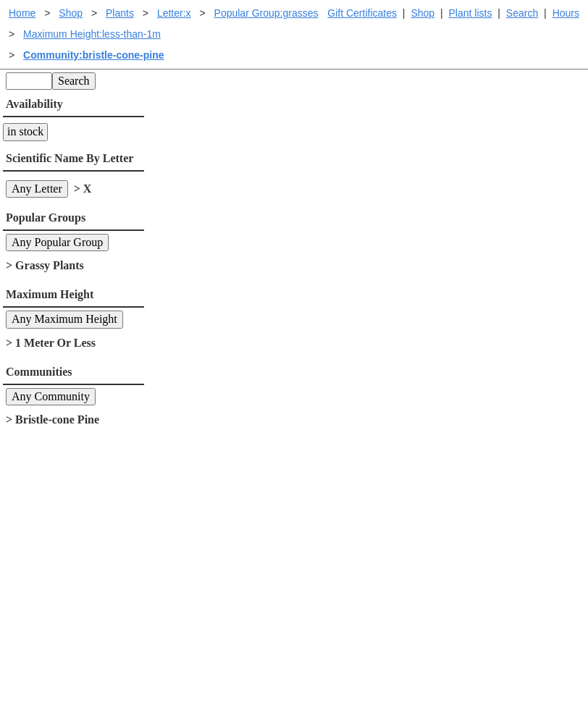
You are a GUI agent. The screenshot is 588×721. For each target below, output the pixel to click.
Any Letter (37, 189)
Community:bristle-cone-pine (93, 55)
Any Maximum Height (64, 319)
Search (522, 13)
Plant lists (471, 13)
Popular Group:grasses (266, 13)
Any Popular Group (57, 242)
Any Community (51, 396)
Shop (423, 13)
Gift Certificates (362, 13)
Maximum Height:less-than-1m (92, 34)
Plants (120, 13)
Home (22, 13)
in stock (25, 131)
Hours (566, 13)
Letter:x (174, 13)
